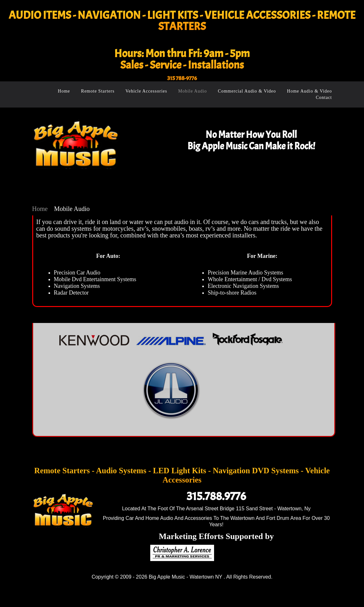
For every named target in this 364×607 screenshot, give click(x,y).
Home (64, 91)
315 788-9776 (182, 78)
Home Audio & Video (310, 91)
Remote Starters (98, 91)
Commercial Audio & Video (247, 91)
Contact (324, 97)
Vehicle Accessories (146, 91)
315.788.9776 (216, 496)
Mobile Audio (192, 91)
